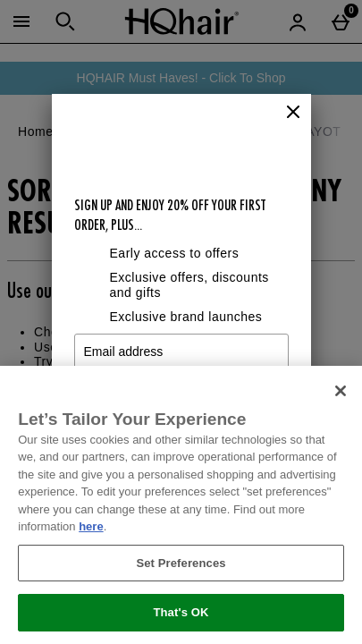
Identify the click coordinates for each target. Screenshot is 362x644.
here (91, 526)
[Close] (293, 113)
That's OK (181, 612)
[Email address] (181, 352)
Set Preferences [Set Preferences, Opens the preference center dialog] (181, 563)
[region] (181, 505)
